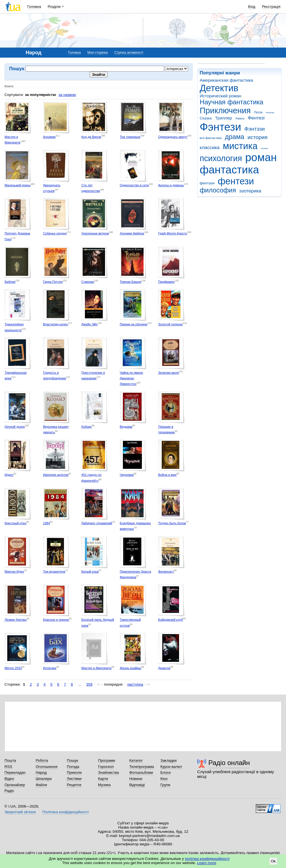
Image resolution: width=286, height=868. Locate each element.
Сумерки (88, 282)
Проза (258, 112)
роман (261, 157)
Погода (73, 767)
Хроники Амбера (132, 233)
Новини (136, 779)
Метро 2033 (13, 668)
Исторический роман (221, 96)
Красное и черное (56, 620)
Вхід (252, 7)
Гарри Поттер (53, 282)
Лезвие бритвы (16, 620)
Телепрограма (142, 767)
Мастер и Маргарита (96, 668)
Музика (104, 785)
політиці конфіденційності (207, 859)
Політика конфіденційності (65, 812)
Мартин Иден (14, 571)
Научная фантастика (232, 102)
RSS (8, 767)
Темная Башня (131, 282)
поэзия (264, 148)
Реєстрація (271, 7)
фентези (236, 181)
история (257, 137)
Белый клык (90, 571)
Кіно (164, 779)
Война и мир (167, 475)
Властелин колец (56, 324)
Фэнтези (220, 127)
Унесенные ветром (95, 233)
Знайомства (109, 772)
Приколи (74, 772)
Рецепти (74, 785)
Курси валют (171, 767)
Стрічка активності (129, 53)
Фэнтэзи (255, 129)
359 (89, 684)
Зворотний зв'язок (20, 812)
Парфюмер (166, 282)
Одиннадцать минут (173, 137)
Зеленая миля (168, 373)
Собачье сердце (55, 233)
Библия (10, 282)
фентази (207, 183)
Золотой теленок (170, 324)
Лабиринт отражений (97, 523)
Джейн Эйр (89, 324)
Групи (165, 785)
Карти (103, 779)
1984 (47, 523)
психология (221, 158)
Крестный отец (15, 523)
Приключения (225, 110)
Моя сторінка (98, 53)
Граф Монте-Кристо (173, 233)
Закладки (168, 760)
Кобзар (86, 427)
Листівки (74, 779)
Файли (41, 785)
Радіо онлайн (229, 763)
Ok (273, 861)
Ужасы (240, 118)
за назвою (67, 95)
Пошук (72, 760)
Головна (34, 7)
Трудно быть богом (172, 523)
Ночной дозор (15, 427)
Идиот (9, 475)
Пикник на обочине (134, 324)
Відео (9, 779)
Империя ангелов (56, 475)
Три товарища (130, 137)
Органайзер (15, 785)
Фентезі (256, 118)
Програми (107, 760)
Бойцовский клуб (171, 620)
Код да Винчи (91, 137)
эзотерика (250, 191)
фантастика (229, 170)
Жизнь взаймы (131, 668)
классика (210, 148)
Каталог (136, 760)
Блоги (165, 772)
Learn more (207, 863)
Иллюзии (50, 668)
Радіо (9, 791)
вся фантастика (211, 138)
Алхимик (49, 137)
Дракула (164, 668)
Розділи (54, 7)
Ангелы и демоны (171, 185)
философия (218, 190)
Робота (42, 760)
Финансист (166, 571)
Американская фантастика (226, 80)
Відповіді (137, 785)
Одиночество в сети (134, 185)
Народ (41, 772)
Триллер (224, 118)
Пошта (10, 760)
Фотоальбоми (141, 772)
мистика (240, 146)
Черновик (127, 475)
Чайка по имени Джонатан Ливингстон (131, 378)
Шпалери (44, 779)
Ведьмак (126, 427)
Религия (270, 113)
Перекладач (15, 772)
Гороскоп (106, 767)
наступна (135, 684)
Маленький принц (17, 185)
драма (234, 137)
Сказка (206, 118)
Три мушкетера (54, 571)
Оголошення (47, 767)
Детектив (219, 88)
